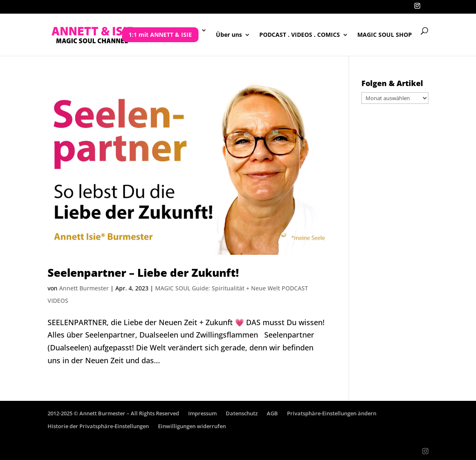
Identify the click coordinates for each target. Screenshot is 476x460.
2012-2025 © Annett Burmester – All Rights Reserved (113, 413)
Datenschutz (242, 413)
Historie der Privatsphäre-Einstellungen (98, 426)
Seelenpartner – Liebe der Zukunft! (143, 273)
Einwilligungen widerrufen (192, 426)
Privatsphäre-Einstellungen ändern (332, 413)
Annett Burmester (84, 288)
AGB (272, 413)
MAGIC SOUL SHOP (385, 35)
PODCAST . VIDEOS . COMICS (300, 35)
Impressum (202, 413)
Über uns (229, 35)
